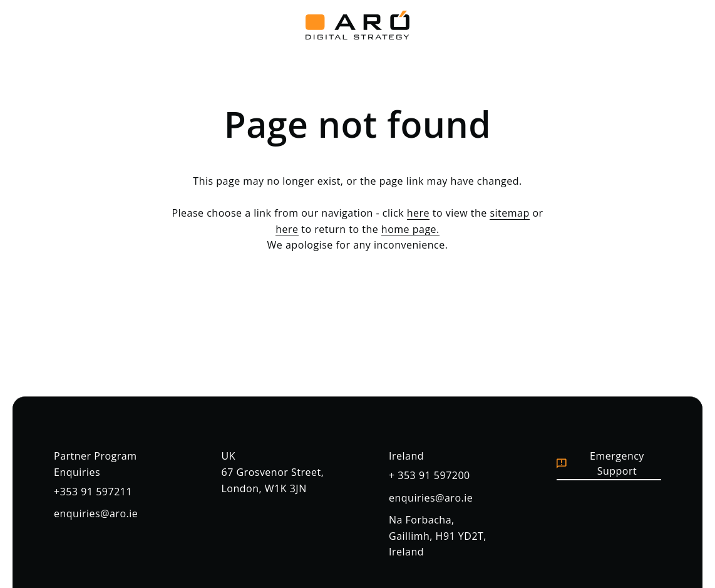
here (418, 213)
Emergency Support (600, 463)
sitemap (509, 213)
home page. (410, 229)
